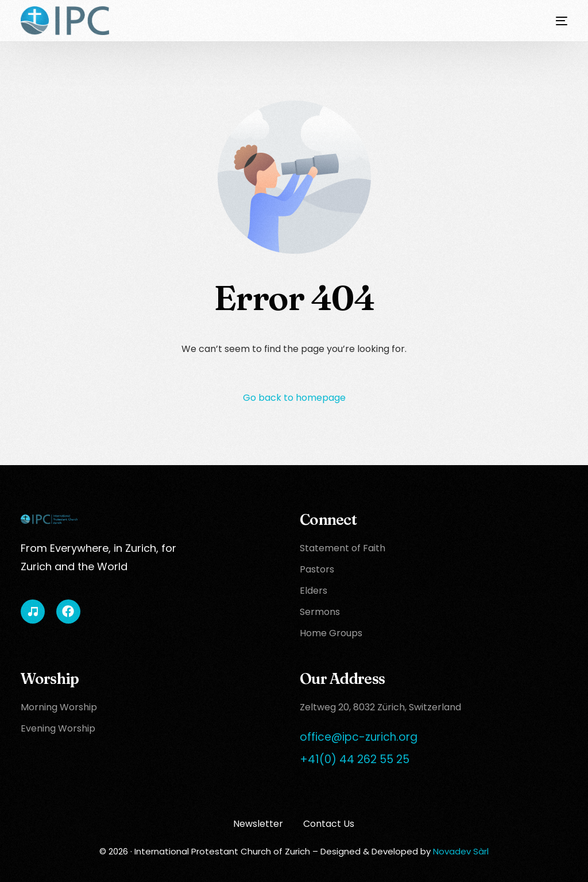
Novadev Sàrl (461, 851)
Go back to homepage (294, 398)
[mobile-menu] (553, 21)
